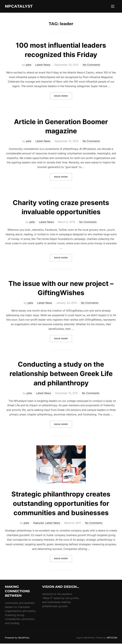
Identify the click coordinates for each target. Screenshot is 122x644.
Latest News (43, 65)
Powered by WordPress (17, 638)
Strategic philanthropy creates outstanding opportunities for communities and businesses (61, 504)
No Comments (91, 65)
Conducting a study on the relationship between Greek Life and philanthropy (61, 374)
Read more (63, 96)
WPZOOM (112, 638)
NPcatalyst (20, 6)
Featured (38, 523)
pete (28, 65)
